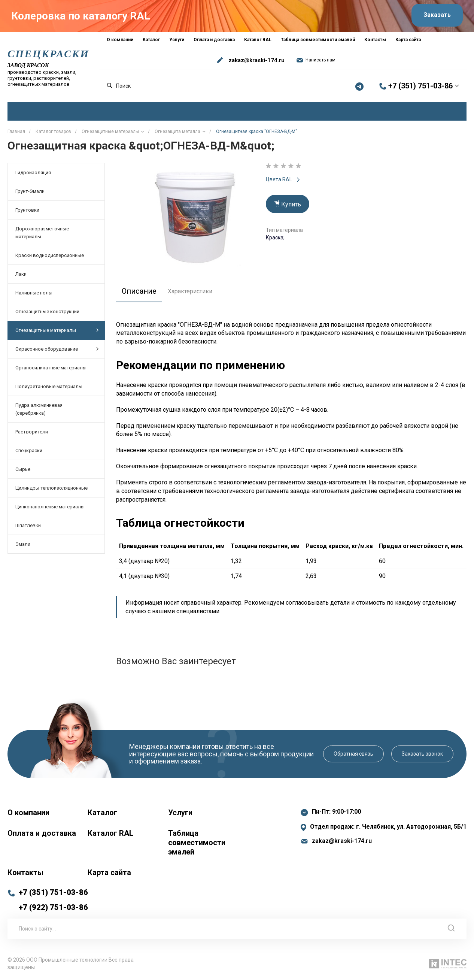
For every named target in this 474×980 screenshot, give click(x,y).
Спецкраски (29, 450)
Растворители (32, 431)
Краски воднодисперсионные (50, 255)
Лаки (21, 274)
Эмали (23, 544)
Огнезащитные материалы (57, 330)
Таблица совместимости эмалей (197, 842)
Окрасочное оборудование (57, 349)
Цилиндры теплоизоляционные (51, 488)
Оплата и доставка (42, 833)
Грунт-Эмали (30, 191)
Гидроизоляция (33, 172)
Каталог (102, 812)
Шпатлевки (28, 525)
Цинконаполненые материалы (50, 506)
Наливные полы (34, 292)
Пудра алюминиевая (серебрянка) (39, 409)
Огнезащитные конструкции (47, 311)
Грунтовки (27, 210)
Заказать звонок (422, 753)
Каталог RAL (110, 833)
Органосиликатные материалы (51, 367)
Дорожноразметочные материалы (42, 232)
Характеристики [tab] (190, 291)
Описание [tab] (139, 291)
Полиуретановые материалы (49, 386)
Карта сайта (109, 872)
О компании (28, 812)
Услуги (180, 812)
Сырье (23, 469)
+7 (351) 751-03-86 (420, 86)
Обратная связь (353, 753)
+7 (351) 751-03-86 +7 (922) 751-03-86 (53, 899)
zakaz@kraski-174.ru (256, 60)
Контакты (25, 872)
